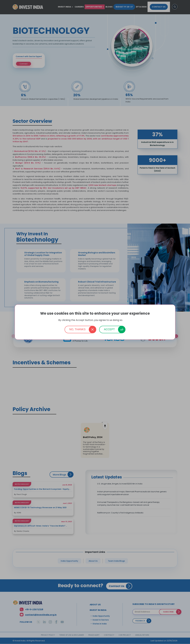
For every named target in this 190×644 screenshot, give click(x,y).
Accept (109, 329)
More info (128, 320)
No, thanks (77, 329)
